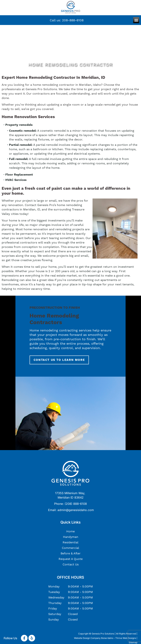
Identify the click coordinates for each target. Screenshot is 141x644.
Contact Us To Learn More (59, 360)
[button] (136, 20)
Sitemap (133, 642)
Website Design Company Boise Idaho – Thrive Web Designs (105, 638)
